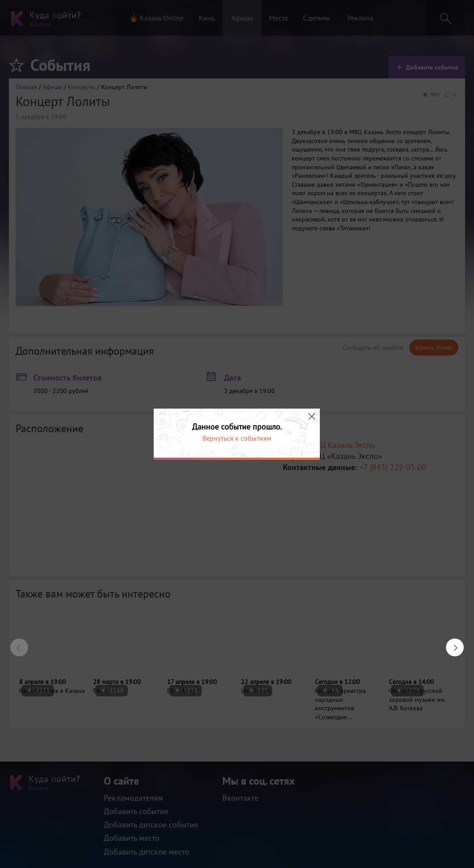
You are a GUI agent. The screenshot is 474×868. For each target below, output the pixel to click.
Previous (15, 643)
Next (450, 643)
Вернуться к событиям (237, 438)
